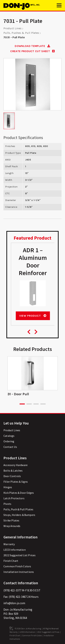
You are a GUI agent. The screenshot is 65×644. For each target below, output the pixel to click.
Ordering (9, 441)
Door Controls (12, 476)
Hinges (8, 487)
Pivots (7, 504)
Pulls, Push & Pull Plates (18, 509)
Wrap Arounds (12, 526)
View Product (33, 316)
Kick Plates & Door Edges (19, 493)
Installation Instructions (19, 572)
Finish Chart (11, 561)
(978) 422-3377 (12, 590)
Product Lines (12, 28)
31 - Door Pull (18, 394)
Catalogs (9, 436)
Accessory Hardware (16, 465)
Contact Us (10, 447)
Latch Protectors (14, 498)
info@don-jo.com (14, 603)
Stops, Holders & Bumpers (19, 515)
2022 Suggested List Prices (19, 555)
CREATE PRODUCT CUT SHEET (32, 51)
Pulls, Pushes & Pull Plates (21, 33)
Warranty (9, 544)
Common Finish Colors (17, 566)
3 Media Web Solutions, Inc (11, 628)
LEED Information (15, 550)
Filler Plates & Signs (16, 482)
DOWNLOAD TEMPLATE (32, 46)
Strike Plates (11, 520)
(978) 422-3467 (18, 597)
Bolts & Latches (13, 471)
